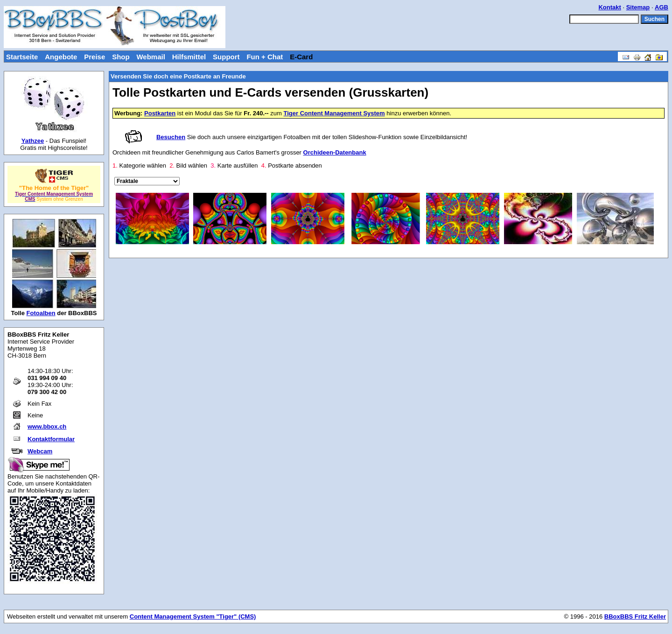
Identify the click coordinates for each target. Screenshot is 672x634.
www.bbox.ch (47, 426)
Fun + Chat (265, 57)
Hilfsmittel (189, 57)
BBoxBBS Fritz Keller (635, 616)
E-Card (301, 57)
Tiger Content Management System (334, 113)
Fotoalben (41, 313)
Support (226, 57)
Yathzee (33, 141)
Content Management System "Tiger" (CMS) (193, 616)
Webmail (150, 57)
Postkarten (160, 113)
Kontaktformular (51, 439)
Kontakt (609, 7)
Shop (121, 57)
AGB (661, 7)
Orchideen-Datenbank (335, 152)
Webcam (40, 451)
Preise (94, 57)
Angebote (61, 57)
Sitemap (638, 7)
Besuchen (171, 137)
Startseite (22, 57)
